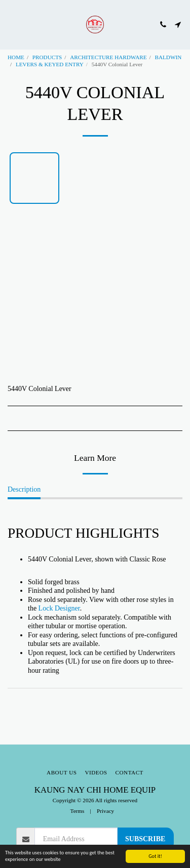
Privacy (105, 811)
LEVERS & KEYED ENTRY (50, 64)
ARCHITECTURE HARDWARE (108, 57)
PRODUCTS (47, 57)
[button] (11, 24)
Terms (78, 811)
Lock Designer (59, 608)
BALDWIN (168, 57)
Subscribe (145, 839)
